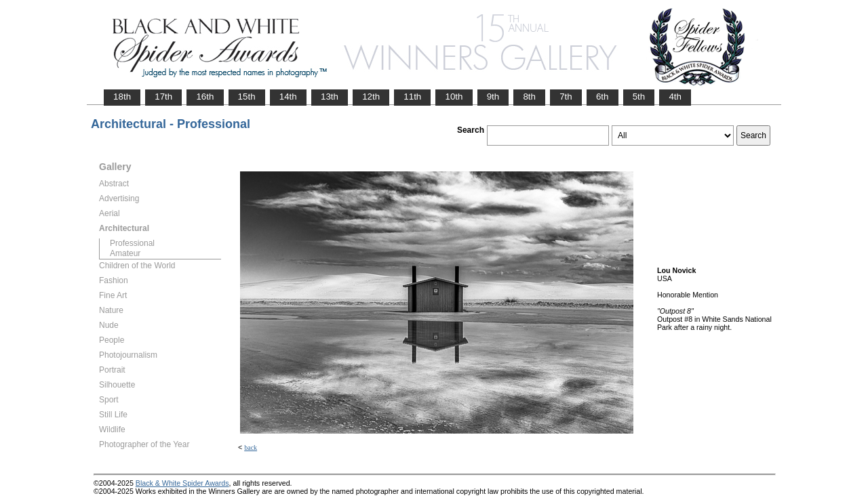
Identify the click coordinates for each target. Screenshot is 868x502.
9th (493, 97)
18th (122, 97)
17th (163, 97)
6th (603, 97)
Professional (132, 243)
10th (454, 97)
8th (529, 97)
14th (288, 97)
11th (412, 97)
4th (675, 97)
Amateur (125, 253)
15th (247, 97)
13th (330, 97)
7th (566, 97)
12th (371, 97)
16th (205, 97)
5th (639, 97)
